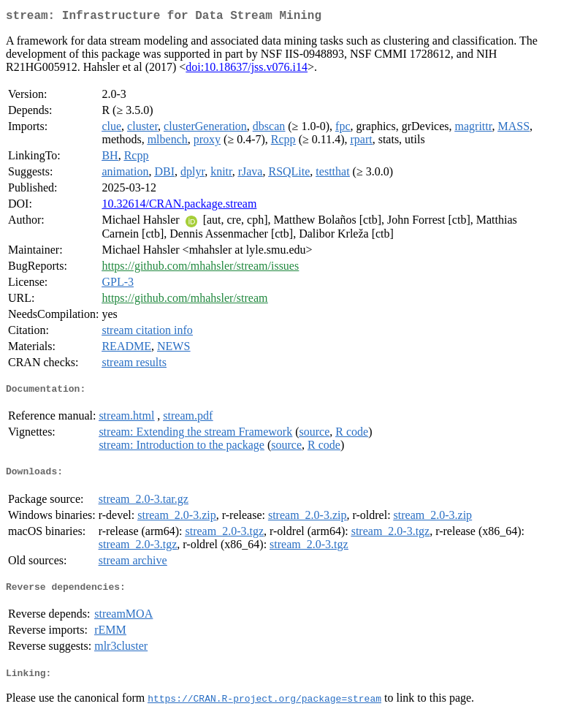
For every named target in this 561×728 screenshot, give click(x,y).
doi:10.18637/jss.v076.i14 (247, 70)
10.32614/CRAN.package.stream (179, 206)
